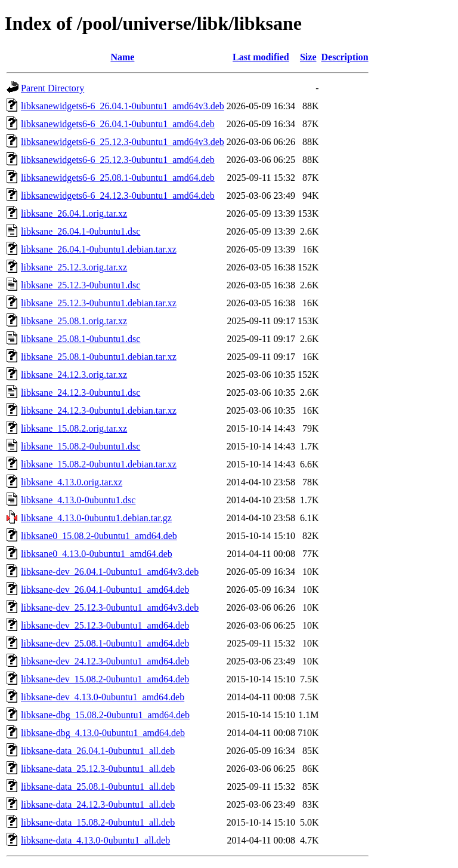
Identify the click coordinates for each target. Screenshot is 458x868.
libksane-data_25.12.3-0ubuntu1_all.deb (98, 769)
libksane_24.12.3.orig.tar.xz (74, 375)
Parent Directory (52, 88)
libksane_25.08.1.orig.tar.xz (74, 321)
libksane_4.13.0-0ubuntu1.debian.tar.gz (96, 518)
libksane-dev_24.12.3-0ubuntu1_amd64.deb (105, 661)
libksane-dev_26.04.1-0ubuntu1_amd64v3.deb (110, 572)
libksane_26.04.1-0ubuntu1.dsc (81, 231)
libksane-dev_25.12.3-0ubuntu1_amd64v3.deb (110, 607)
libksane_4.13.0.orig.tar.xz (72, 482)
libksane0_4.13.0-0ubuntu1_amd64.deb (97, 554)
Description (345, 57)
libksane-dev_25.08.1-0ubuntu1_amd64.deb (105, 643)
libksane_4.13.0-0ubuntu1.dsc (78, 500)
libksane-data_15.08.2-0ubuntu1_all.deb (98, 822)
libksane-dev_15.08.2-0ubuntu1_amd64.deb (105, 679)
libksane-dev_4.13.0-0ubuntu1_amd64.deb (103, 697)
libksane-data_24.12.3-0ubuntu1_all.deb (98, 804)
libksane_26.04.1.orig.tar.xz (74, 213)
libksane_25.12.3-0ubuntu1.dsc (81, 285)
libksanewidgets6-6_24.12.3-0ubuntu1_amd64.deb (118, 196)
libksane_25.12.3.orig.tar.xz (74, 267)
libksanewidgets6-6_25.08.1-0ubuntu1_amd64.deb (118, 178)
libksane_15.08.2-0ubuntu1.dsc (81, 446)
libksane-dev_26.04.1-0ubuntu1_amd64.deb (105, 590)
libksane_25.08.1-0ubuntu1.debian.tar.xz (99, 357)
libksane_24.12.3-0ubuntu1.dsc (81, 393)
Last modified (261, 57)
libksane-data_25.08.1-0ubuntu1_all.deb (98, 787)
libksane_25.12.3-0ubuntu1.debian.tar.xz (99, 303)
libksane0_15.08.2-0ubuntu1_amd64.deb (99, 536)
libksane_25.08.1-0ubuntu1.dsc (81, 339)
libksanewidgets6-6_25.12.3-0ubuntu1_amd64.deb (118, 160)
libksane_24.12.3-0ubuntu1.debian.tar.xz (99, 410)
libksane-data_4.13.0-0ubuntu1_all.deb (95, 840)
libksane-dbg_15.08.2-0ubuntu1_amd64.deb (105, 715)
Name (122, 57)
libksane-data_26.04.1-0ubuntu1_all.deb (98, 751)
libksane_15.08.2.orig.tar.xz (74, 428)
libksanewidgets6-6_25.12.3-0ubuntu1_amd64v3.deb (123, 142)
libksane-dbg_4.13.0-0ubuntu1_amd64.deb (103, 733)
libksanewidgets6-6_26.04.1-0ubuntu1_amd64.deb (118, 124)
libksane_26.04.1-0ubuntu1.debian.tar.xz (99, 249)
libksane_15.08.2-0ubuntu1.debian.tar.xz (99, 464)
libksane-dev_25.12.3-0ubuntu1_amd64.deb (105, 625)
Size (308, 57)
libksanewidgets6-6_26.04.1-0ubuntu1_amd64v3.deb (123, 106)
